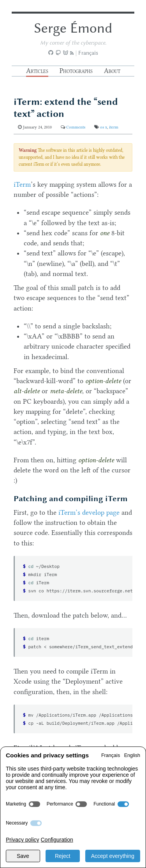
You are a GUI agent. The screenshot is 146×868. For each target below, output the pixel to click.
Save (23, 856)
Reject (63, 856)
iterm (114, 127)
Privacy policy (23, 840)
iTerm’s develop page (89, 512)
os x (104, 127)
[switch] (34, 804)
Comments (76, 127)
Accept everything (113, 856)
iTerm (22, 184)
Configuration (57, 840)
